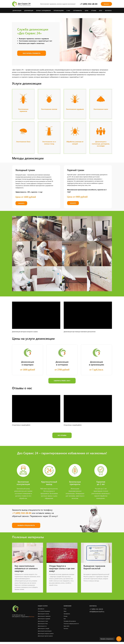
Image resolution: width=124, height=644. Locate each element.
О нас (68, 10)
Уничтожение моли (101, 109)
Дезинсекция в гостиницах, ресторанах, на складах (101, 144)
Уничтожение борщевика (44, 611)
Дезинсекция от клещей (43, 628)
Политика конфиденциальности (71, 624)
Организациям (59, 10)
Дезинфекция (29, 10)
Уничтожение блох (23, 142)
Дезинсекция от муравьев (44, 619)
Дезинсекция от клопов (43, 614)
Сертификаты (77, 10)
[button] (106, 4)
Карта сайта (66, 626)
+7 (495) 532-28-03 (89, 4)
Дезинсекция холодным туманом (46, 633)
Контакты (108, 10)
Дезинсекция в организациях (45, 631)
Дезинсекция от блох (43, 624)
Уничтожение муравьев (75, 109)
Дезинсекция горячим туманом (45, 636)
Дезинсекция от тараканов (44, 616)
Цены (87, 10)
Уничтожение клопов (49, 109)
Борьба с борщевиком (43, 10)
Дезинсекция (17, 10)
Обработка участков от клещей (75, 143)
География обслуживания (70, 621)
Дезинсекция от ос (42, 626)
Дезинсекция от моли (43, 621)
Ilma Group (32, 617)
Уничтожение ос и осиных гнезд (49, 143)
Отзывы (94, 10)
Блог (101, 10)
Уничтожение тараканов (23, 110)
